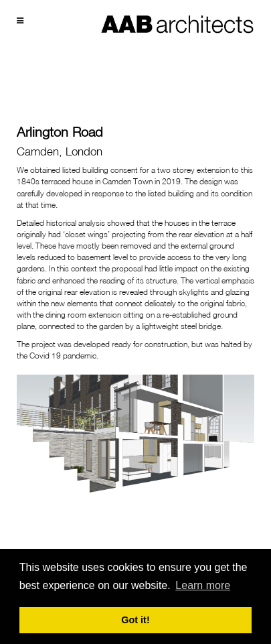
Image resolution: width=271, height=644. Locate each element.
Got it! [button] (135, 620)
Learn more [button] (203, 585)
